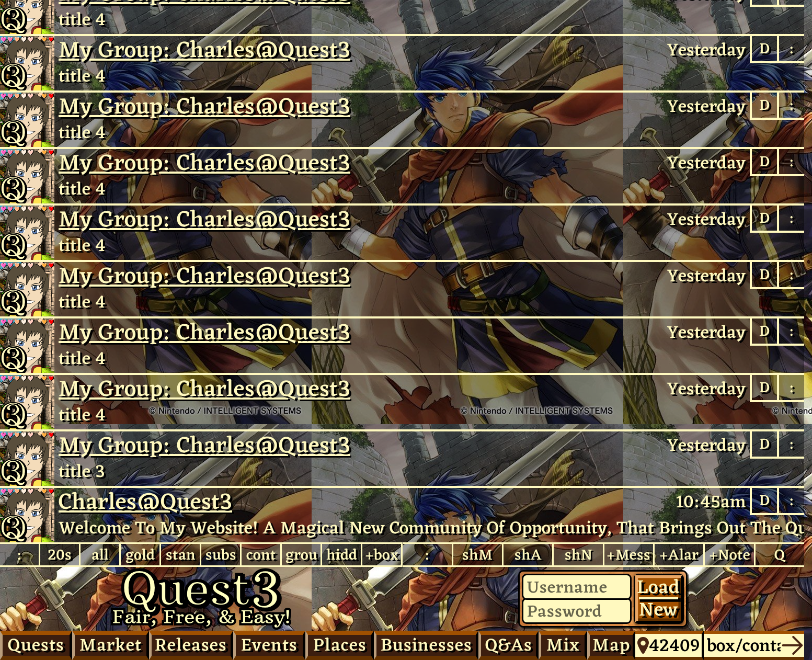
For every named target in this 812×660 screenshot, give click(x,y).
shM (477, 555)
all (100, 555)
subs (221, 555)
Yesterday (706, 50)
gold (140, 555)
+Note (730, 555)
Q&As (509, 645)
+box (382, 555)
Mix (563, 645)
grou (301, 555)
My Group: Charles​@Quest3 (204, 50)
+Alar (679, 555)
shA (528, 555)
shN (579, 555)
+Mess (628, 555)
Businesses (426, 645)
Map (611, 645)
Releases (191, 645)
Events (269, 645)
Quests (36, 645)
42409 (668, 645)
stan (181, 555)
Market (111, 645)
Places (340, 645)
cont (261, 555)
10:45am (711, 502)
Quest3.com (201, 599)
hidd (342, 555)
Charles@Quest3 (27, 63)
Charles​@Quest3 (27, 515)
